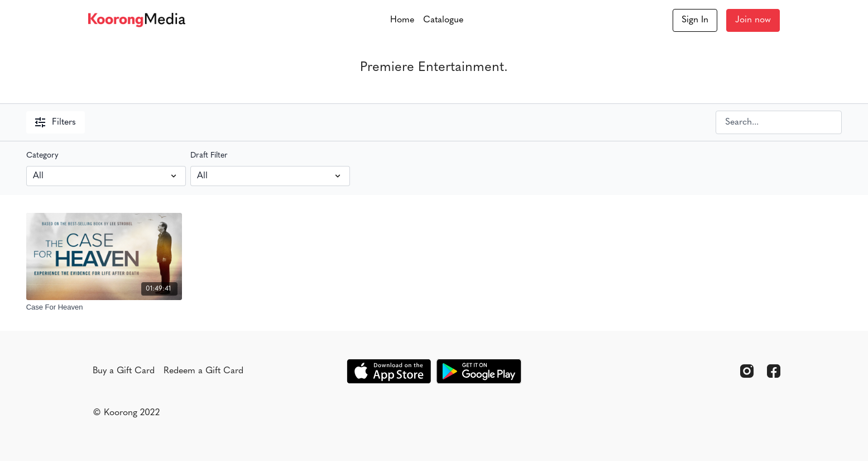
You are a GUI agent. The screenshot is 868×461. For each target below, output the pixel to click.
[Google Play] (479, 371)
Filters (56, 122)
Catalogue (443, 20)
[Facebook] (774, 371)
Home (402, 20)
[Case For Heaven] (104, 307)
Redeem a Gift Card (203, 371)
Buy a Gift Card (124, 371)
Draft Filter (209, 156)
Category (42, 156)
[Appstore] (389, 371)
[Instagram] (747, 371)
